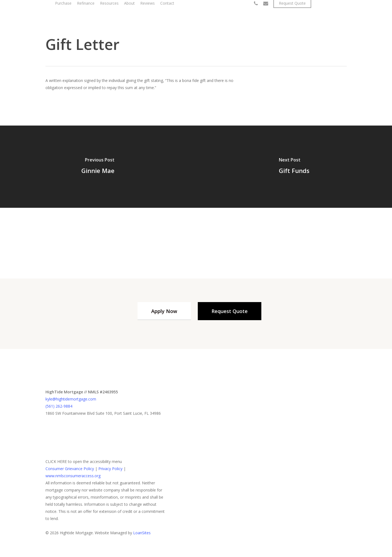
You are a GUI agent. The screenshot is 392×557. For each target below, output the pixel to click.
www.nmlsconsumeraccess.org (73, 476)
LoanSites (142, 533)
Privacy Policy (110, 469)
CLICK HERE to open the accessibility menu (84, 461)
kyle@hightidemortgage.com (71, 399)
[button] (164, 311)
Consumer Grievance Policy (70, 469)
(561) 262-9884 (59, 406)
